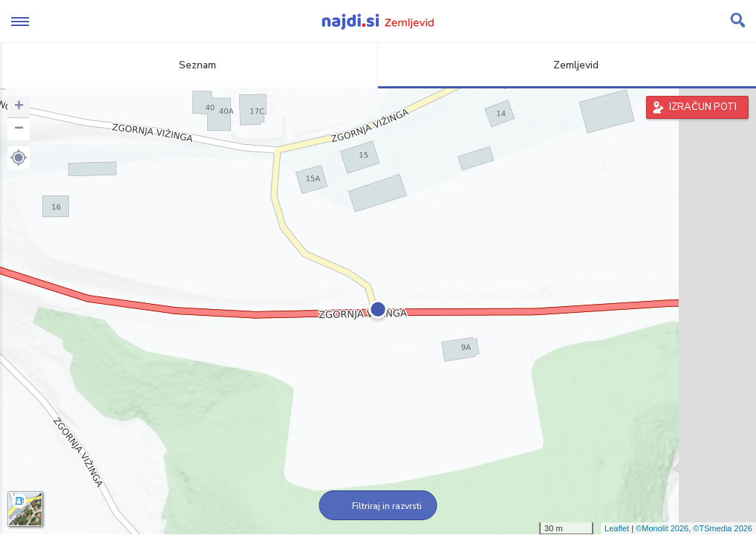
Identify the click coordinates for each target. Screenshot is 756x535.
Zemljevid (567, 65)
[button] (19, 158)
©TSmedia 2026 (723, 528)
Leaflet (617, 528)
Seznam (189, 65)
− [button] (19, 129)
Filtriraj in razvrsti (378, 506)
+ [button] (19, 107)
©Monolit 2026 (662, 528)
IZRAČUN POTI (703, 107)
